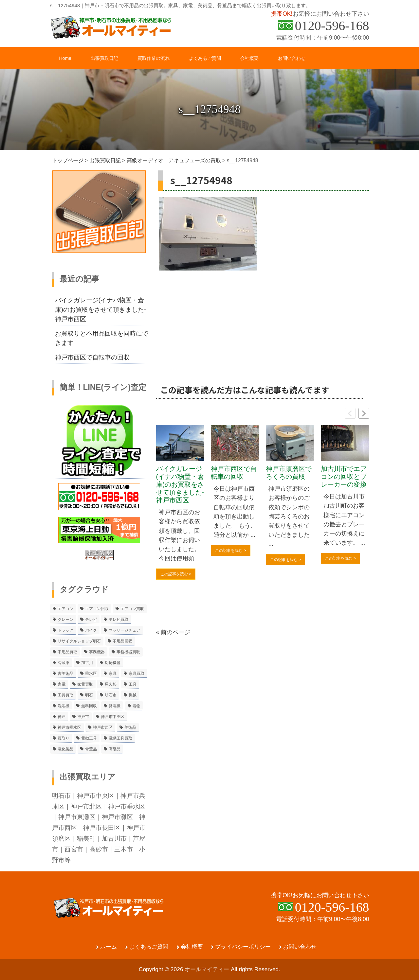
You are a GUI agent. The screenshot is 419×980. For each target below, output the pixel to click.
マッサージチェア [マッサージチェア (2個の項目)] (124, 630)
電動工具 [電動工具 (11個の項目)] (89, 738)
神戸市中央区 (96, 796)
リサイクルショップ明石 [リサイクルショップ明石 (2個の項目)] (79, 641)
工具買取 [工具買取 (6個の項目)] (65, 695)
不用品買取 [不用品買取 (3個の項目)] (67, 652)
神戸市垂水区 (127, 806)
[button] (364, 413)
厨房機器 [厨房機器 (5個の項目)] (113, 663)
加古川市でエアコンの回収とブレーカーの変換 (344, 477)
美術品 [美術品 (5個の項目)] (130, 727)
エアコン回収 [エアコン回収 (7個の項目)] (97, 609)
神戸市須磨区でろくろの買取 (289, 473)
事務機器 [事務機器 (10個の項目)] (97, 652)
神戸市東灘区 (77, 817)
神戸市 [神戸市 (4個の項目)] (83, 717)
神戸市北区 (86, 806)
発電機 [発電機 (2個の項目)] (115, 706)
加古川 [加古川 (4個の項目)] (87, 663)
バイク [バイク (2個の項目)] (91, 630)
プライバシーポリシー (243, 947)
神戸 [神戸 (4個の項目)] (62, 717)
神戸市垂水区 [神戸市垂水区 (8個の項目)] (69, 727)
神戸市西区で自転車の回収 (234, 473)
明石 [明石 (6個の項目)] (89, 695)
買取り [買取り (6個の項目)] (64, 738)
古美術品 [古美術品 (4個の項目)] (65, 674)
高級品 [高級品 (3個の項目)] (115, 749)
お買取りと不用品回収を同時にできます (102, 338)
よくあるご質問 (149, 947)
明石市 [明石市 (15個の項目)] (111, 695)
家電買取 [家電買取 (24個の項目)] (85, 684)
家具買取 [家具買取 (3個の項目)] (137, 674)
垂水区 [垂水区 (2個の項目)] (91, 674)
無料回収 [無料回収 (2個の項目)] (89, 706)
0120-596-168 (332, 26)
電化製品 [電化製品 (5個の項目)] (65, 749)
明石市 (61, 796)
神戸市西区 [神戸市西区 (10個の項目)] (103, 727)
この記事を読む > (176, 574)
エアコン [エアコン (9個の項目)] (65, 609)
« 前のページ (173, 632)
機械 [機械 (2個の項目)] (133, 695)
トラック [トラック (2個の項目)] (65, 630)
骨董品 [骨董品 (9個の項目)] (91, 749)
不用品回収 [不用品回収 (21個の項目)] (122, 641)
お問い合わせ (300, 947)
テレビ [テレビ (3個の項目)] (91, 620)
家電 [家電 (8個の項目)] (62, 684)
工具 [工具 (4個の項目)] (133, 684)
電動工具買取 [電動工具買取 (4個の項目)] (120, 738)
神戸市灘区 (117, 817)
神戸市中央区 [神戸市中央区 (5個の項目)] (113, 717)
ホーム (109, 947)
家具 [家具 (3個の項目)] (113, 674)
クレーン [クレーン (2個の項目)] (65, 620)
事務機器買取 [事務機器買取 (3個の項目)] (128, 652)
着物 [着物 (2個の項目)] (137, 706)
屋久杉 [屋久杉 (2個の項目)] (111, 684)
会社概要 (192, 947)
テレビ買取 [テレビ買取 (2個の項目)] (118, 620)
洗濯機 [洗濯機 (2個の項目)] (64, 706)
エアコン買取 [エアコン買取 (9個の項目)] (132, 609)
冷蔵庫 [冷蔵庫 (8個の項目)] (64, 663)
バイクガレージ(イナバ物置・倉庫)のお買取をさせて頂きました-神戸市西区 (180, 484)
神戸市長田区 (102, 828)
